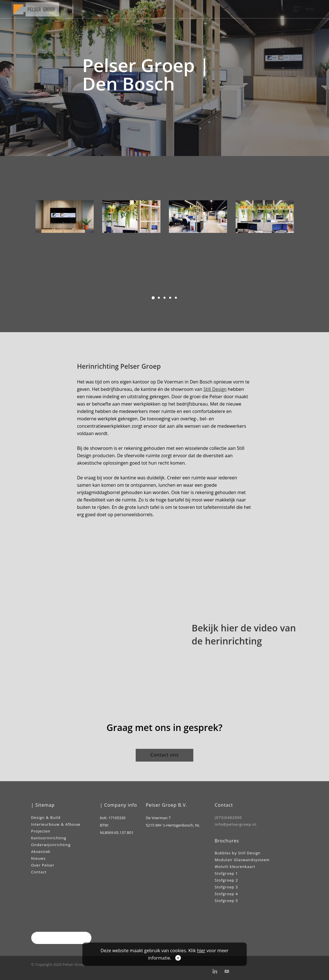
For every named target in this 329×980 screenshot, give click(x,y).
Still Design (215, 389)
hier (201, 951)
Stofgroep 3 (226, 887)
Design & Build (46, 817)
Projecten (41, 831)
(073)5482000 (228, 817)
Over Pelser (43, 865)
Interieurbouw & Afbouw (56, 824)
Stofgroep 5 (226, 901)
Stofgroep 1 (226, 873)
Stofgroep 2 (226, 880)
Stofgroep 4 (226, 894)
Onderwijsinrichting (51, 845)
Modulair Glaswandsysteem (242, 860)
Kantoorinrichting (49, 838)
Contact (39, 872)
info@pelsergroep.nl (235, 824)
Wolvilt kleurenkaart (235, 867)
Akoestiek (41, 852)
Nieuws (38, 858)
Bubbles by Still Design (237, 853)
